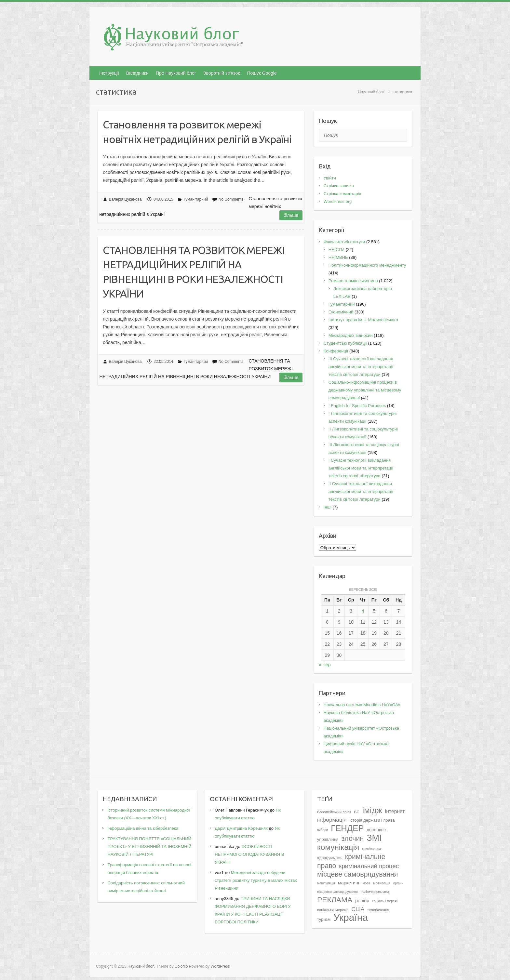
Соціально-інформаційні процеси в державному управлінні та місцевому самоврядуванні (365, 390)
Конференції (336, 351)
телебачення (378, 910)
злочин (353, 839)
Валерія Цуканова (125, 199)
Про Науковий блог (176, 73)
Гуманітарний (196, 199)
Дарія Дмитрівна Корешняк (241, 828)
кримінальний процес (369, 866)
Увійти (330, 178)
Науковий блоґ (371, 92)
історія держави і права (372, 820)
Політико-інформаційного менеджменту (367, 265)
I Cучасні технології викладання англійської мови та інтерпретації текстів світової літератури (361, 468)
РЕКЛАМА (335, 900)
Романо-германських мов (353, 281)
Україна (351, 917)
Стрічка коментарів (342, 194)
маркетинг (349, 883)
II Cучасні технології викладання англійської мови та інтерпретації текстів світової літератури (361, 491)
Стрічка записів (339, 186)
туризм (324, 919)
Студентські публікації (345, 343)
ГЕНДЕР (347, 828)
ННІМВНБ (338, 257)
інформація (332, 820)
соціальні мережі (385, 901)
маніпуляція (326, 883)
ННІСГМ (336, 250)
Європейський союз (334, 812)
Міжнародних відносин (351, 335)
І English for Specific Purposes (357, 406)
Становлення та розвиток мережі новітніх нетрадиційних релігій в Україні (197, 132)
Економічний (341, 312)
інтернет (395, 811)
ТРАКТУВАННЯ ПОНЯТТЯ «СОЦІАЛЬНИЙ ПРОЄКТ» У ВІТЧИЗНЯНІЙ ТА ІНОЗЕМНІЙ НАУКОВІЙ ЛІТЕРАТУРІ (149, 847)
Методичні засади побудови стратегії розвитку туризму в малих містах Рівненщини (256, 880)
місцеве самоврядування (357, 874)
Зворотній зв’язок (221, 73)
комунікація (338, 847)
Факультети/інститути (344, 242)
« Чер (325, 665)
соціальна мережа (333, 910)
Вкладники (137, 73)
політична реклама (375, 892)
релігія (362, 901)
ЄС (356, 812)
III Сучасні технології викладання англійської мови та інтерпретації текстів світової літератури (361, 367)
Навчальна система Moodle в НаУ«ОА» (362, 705)
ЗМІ (374, 838)
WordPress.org (338, 201)
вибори (322, 830)
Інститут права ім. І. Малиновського (363, 320)
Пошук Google (262, 73)
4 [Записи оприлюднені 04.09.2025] (363, 611)
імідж (372, 810)
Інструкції (109, 73)
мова (366, 883)
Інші (328, 507)
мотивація (382, 883)
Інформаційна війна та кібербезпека (143, 828)
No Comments (231, 199)
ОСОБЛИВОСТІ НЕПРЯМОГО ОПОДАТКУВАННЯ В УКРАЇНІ (249, 854)
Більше (291, 215)
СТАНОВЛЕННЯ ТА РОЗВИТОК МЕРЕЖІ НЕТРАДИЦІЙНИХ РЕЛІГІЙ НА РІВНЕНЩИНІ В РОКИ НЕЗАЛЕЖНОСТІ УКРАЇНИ (194, 272)
